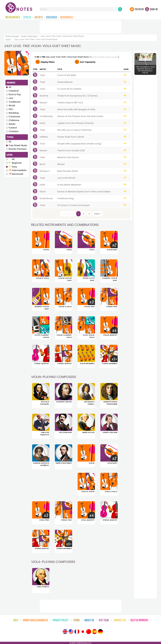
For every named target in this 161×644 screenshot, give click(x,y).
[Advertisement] (81, 26)
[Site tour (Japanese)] (83, 632)
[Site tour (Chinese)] (89, 632)
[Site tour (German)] (100, 632)
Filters (48, 62)
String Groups (12, 36)
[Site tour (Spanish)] (94, 632)
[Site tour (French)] (77, 632)
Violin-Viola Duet (29, 36)
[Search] (120, 9)
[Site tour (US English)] (71, 632)
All (10, 87)
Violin (8, 39)
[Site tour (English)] (65, 632)
